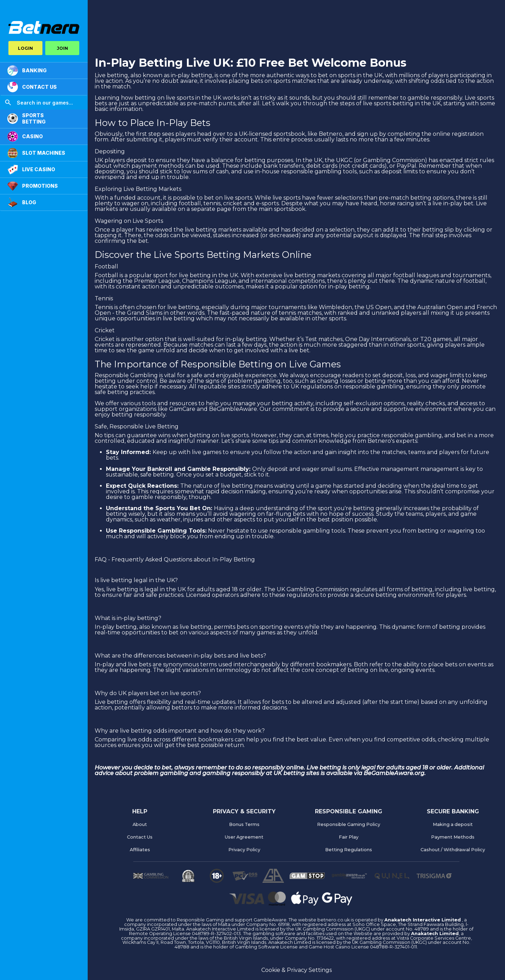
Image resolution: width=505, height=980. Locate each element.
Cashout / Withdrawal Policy (453, 850)
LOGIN (25, 48)
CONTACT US (32, 87)
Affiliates (140, 850)
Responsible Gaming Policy (349, 824)
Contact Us (140, 837)
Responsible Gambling (126, 375)
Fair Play (349, 837)
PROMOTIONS (33, 186)
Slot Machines (36, 153)
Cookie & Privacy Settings (297, 970)
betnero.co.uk (334, 920)
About (140, 824)
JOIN (62, 48)
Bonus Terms (244, 824)
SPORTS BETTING (26, 118)
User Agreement (244, 837)
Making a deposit (453, 824)
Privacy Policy (244, 850)
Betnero (331, 134)
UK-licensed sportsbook (272, 134)
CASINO (25, 136)
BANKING (27, 71)
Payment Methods (453, 837)
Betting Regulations (349, 850)
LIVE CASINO (31, 169)
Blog (22, 202)
